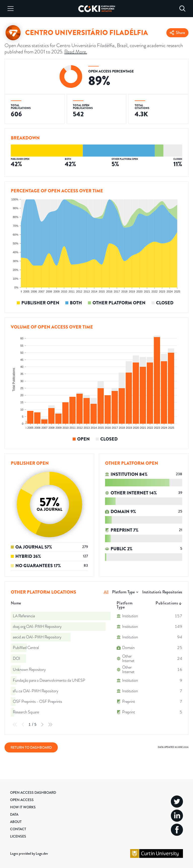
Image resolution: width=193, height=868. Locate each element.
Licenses (18, 836)
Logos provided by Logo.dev (29, 853)
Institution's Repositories (162, 592)
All (106, 592)
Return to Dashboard (31, 747)
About (16, 822)
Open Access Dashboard (33, 792)
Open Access (22, 800)
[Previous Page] (23, 725)
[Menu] (11, 9)
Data (14, 814)
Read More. (76, 52)
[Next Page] (42, 725)
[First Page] (15, 725)
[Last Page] (50, 725)
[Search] (182, 9)
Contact (18, 829)
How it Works (23, 807)
